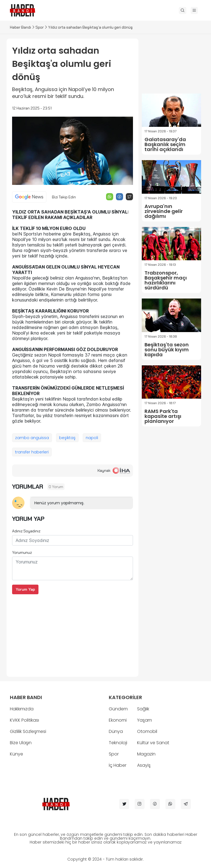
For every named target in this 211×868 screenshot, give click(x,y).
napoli (92, 438)
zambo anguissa (32, 438)
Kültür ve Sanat (153, 743)
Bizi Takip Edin (64, 197)
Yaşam (145, 720)
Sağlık (143, 709)
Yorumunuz (22, 552)
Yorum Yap (25, 589)
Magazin (146, 754)
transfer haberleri (32, 452)
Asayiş (144, 765)
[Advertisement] (73, 633)
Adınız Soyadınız (26, 531)
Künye (16, 754)
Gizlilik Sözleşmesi (28, 731)
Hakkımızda (22, 709)
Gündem (118, 709)
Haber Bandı (20, 27)
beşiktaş (67, 438)
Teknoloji (118, 743)
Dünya (116, 731)
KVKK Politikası (24, 720)
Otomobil (147, 731)
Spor (40, 27)
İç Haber (118, 765)
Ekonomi (118, 720)
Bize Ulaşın (21, 743)
